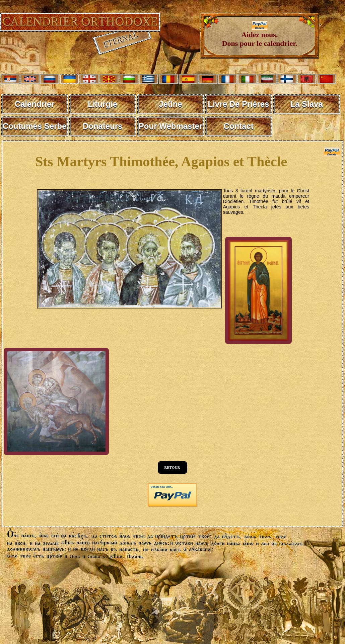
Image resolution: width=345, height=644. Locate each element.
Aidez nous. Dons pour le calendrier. (260, 36)
